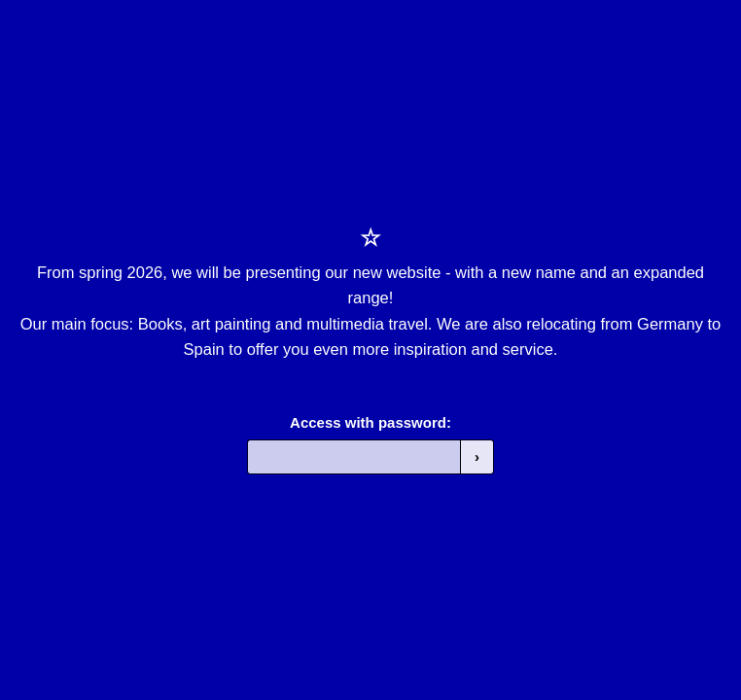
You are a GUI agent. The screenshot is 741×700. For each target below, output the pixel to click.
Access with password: (370, 422)
